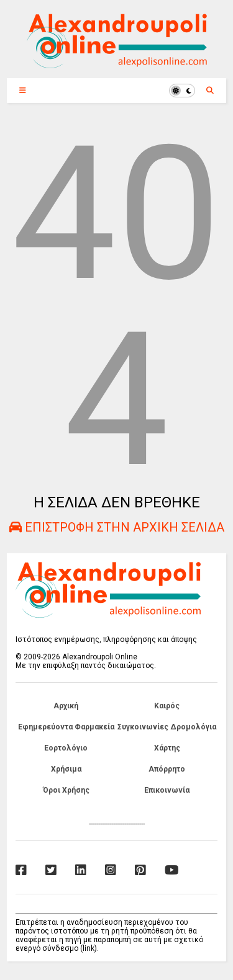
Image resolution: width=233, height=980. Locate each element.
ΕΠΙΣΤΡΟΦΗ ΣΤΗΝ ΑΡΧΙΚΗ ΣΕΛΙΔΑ (117, 527)
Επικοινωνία (167, 790)
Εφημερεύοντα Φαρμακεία (66, 727)
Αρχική (66, 706)
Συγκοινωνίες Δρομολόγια (167, 727)
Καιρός (167, 706)
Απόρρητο (167, 769)
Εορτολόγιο (66, 748)
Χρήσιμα (66, 769)
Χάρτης (167, 748)
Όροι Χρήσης (66, 790)
